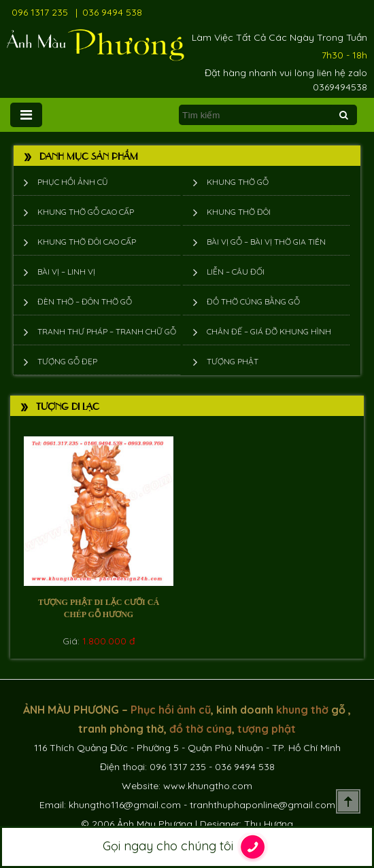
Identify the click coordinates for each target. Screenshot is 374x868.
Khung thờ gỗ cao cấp (86, 212)
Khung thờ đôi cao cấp (87, 242)
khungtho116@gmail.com (125, 805)
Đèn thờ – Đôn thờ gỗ (85, 301)
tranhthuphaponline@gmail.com (262, 805)
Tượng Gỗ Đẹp (67, 361)
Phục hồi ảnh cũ (73, 182)
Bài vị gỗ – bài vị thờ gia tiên (266, 242)
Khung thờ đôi (239, 212)
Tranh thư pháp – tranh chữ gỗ (107, 331)
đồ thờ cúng (201, 729)
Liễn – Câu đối (236, 272)
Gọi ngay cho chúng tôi (187, 847)
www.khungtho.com (208, 786)
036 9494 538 (112, 12)
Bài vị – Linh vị (66, 272)
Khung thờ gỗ (238, 182)
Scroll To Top (348, 801)
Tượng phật (233, 361)
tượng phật (267, 729)
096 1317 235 (40, 12)
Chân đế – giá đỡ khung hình (269, 331)
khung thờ (302, 710)
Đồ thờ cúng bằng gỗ (253, 301)
